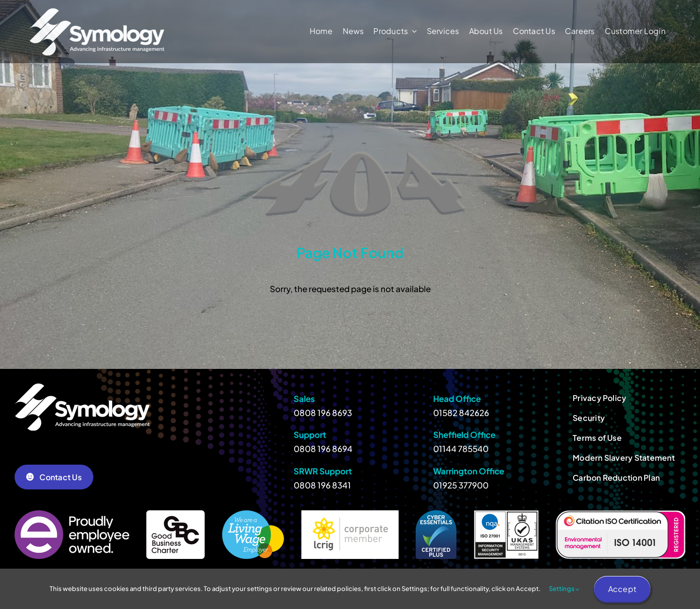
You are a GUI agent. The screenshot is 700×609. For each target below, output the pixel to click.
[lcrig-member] (350, 514)
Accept (622, 589)
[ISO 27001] (506, 514)
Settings (564, 589)
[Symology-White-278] (97, 12)
